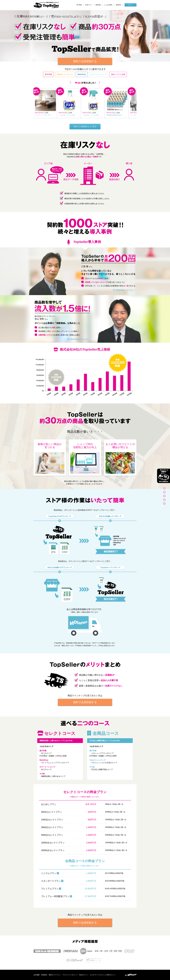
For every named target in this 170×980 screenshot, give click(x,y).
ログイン (131, 5)
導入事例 (79, 5)
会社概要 (37, 975)
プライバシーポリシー (70, 975)
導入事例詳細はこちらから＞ (124, 290)
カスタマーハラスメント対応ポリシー (103, 975)
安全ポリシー (84, 975)
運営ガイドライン (55, 975)
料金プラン (89, 5)
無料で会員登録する (85, 61)
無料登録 (98, 5)
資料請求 (118, 5)
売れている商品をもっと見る (85, 127)
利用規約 (44, 975)
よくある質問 (108, 5)
